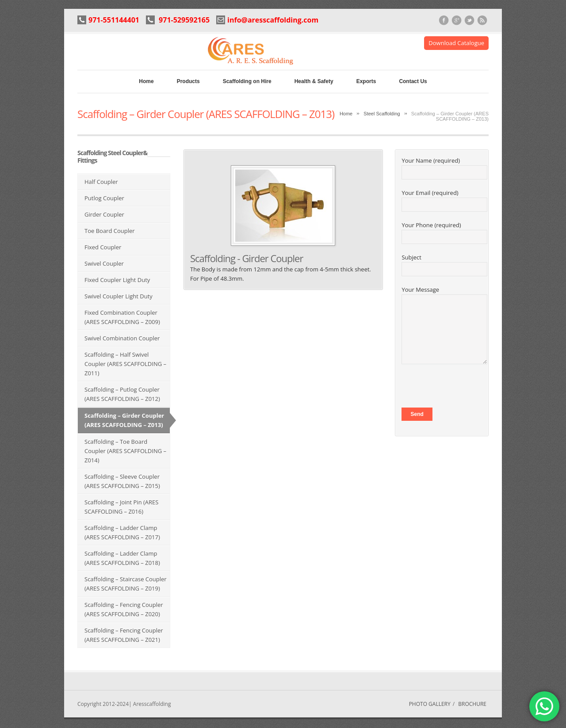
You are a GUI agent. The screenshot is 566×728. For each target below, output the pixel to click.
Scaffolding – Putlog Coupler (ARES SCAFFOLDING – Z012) (122, 394)
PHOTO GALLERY (430, 704)
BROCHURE (472, 704)
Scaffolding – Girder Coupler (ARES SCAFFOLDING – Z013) (124, 420)
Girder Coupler (104, 214)
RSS (482, 21)
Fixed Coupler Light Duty (117, 280)
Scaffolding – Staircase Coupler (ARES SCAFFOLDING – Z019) (126, 584)
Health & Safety (314, 81)
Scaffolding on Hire (247, 81)
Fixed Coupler (103, 247)
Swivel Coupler (104, 263)
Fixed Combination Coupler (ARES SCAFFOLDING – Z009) (122, 317)
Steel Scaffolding (382, 114)
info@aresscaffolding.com (273, 20)
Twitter (469, 21)
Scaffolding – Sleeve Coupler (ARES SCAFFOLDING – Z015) (122, 481)
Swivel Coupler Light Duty (119, 296)
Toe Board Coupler (110, 231)
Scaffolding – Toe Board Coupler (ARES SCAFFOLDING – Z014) (125, 451)
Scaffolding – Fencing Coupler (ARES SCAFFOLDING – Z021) (124, 635)
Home (146, 81)
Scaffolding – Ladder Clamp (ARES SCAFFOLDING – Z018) (122, 558)
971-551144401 (114, 20)
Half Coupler (101, 182)
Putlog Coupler (104, 198)
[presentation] (469, 390)
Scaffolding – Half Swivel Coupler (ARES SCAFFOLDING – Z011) (125, 364)
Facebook (444, 21)
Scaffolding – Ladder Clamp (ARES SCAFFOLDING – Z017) (122, 532)
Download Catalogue (456, 43)
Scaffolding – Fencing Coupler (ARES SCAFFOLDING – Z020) (124, 609)
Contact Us (413, 81)
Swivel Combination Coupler (122, 338)
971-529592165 (183, 20)
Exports (366, 81)
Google (457, 21)
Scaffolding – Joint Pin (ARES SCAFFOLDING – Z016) (121, 507)
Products (188, 81)
